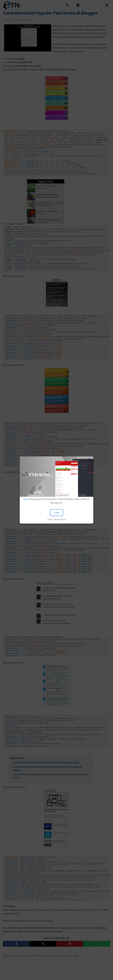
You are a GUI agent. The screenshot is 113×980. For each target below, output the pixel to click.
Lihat (57, 513)
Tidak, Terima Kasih (56, 519)
